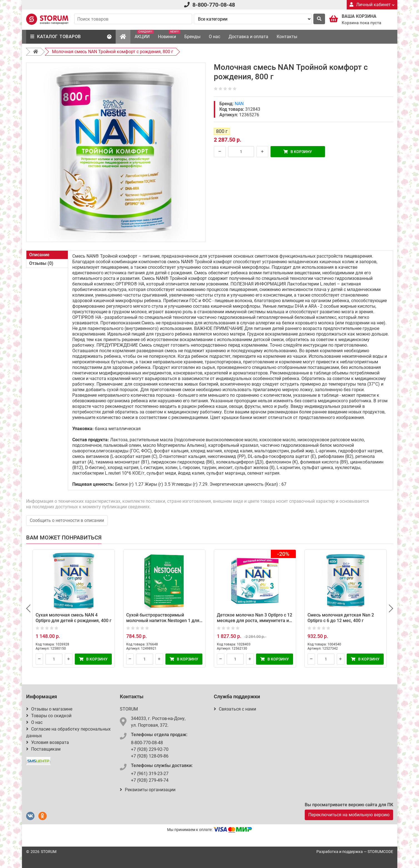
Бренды (192, 37)
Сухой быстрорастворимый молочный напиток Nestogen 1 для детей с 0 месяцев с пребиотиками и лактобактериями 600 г (163, 623)
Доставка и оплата (248, 37)
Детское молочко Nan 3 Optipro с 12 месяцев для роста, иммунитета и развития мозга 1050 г (255, 621)
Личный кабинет (372, 5)
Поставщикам (43, 749)
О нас (215, 37)
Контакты (287, 37)
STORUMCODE (380, 852)
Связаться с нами (235, 709)
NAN (239, 104)
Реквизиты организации (148, 790)
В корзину (298, 152)
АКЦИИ (144, 34)
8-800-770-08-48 (214, 5)
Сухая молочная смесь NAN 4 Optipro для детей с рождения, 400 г (74, 618)
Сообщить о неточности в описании (67, 520)
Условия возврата (48, 742)
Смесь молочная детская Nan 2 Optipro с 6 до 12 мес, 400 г (341, 618)
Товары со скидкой (49, 716)
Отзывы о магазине (49, 709)
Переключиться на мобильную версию (349, 815)
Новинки (169, 34)
